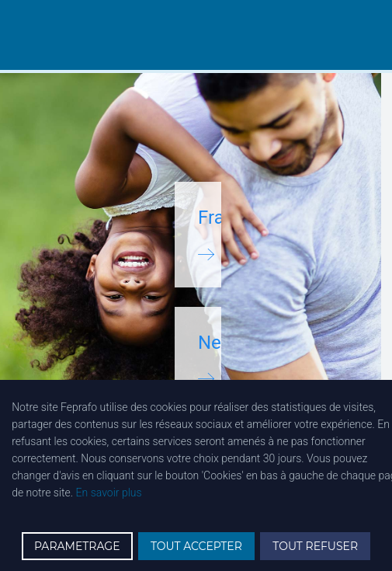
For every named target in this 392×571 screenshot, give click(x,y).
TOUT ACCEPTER (196, 546)
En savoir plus (109, 493)
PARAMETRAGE (77, 546)
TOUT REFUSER (315, 546)
